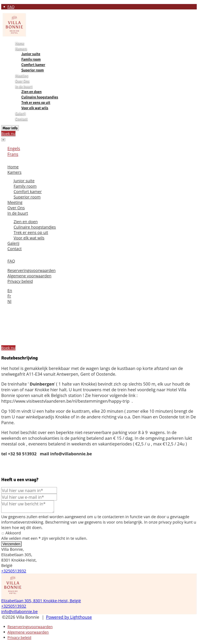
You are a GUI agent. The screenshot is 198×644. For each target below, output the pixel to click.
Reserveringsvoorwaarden (32, 270)
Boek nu (8, 133)
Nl (9, 301)
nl (3, 140)
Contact (21, 119)
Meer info (10, 128)
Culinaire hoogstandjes (40, 97)
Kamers (21, 48)
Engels (14, 148)
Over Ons (22, 81)
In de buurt (24, 86)
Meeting (22, 76)
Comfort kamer (33, 65)
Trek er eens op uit (36, 103)
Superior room (33, 70)
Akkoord (11, 533)
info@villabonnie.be (19, 611)
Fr (9, 296)
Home (20, 43)
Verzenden (11, 544)
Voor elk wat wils (35, 108)
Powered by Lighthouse (69, 617)
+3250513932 (14, 571)
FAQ (11, 7)
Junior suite (31, 54)
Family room (31, 59)
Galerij (20, 113)
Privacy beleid (20, 281)
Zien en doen (31, 92)
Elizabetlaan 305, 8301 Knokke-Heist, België (41, 601)
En (10, 291)
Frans (13, 154)
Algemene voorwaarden (29, 276)
